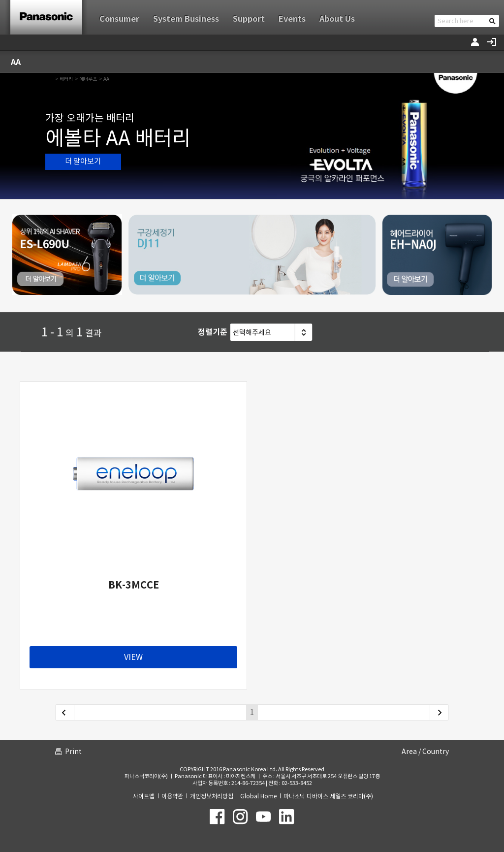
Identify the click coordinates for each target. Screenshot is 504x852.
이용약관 (172, 796)
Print (73, 752)
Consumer (119, 19)
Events (292, 19)
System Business (186, 19)
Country (436, 752)
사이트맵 (144, 796)
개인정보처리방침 (212, 796)
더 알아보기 (83, 161)
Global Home (258, 796)
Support (249, 19)
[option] (252, 136)
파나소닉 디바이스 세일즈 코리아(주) (328, 796)
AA (106, 79)
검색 (492, 21)
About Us (337, 19)
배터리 (66, 79)
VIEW (133, 657)
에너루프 (88, 79)
